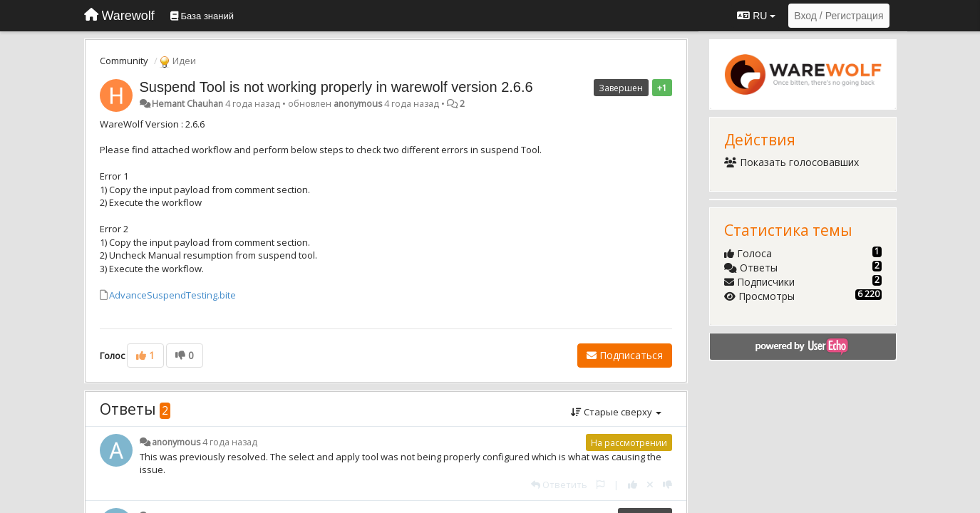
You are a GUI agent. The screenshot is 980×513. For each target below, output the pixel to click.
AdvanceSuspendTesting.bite (172, 295)
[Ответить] (559, 484)
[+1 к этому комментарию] (633, 484)
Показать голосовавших (791, 162)
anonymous (358, 104)
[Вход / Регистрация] (839, 16)
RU (756, 16)
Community (124, 61)
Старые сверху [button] (616, 412)
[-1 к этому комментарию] (667, 484)
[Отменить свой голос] (650, 484)
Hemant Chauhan (187, 104)
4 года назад (230, 442)
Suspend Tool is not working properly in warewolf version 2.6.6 (336, 87)
